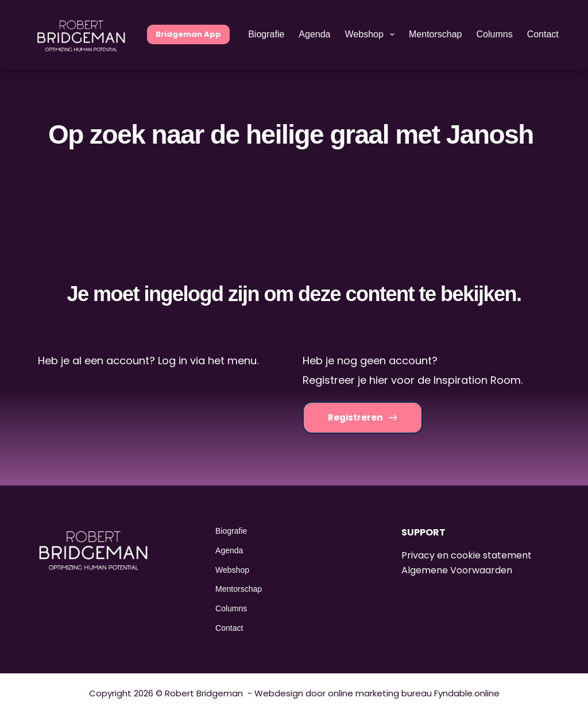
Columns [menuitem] (495, 34)
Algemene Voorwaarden (457, 570)
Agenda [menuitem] (314, 34)
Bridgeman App (188, 34)
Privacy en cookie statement (467, 555)
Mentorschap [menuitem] (436, 34)
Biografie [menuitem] (266, 34)
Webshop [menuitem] (372, 34)
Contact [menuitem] (543, 34)
